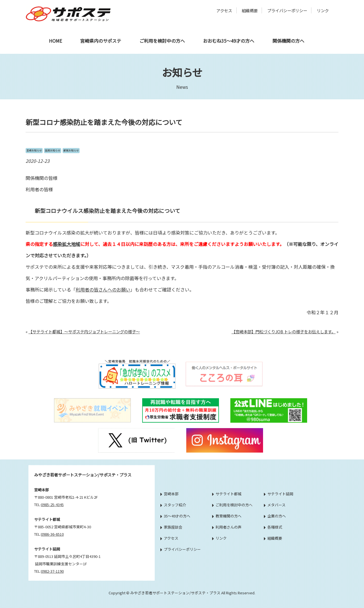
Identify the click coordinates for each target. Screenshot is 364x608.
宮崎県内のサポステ (101, 41)
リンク (323, 10)
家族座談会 (171, 527)
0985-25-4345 (52, 505)
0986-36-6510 (52, 534)
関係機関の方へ (288, 41)
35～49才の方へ (175, 516)
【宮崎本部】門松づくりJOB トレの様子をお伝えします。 (284, 331)
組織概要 (250, 10)
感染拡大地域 (67, 244)
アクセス (224, 10)
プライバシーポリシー (287, 10)
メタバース (275, 505)
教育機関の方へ (227, 516)
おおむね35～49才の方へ (229, 41)
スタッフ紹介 (173, 505)
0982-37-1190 (52, 571)
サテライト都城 (227, 494)
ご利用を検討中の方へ (162, 41)
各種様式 (273, 527)
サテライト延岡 (279, 494)
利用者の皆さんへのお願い (103, 289)
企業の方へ (275, 516)
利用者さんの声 (227, 527)
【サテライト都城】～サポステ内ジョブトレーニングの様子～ (84, 331)
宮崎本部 (169, 494)
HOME (55, 41)
